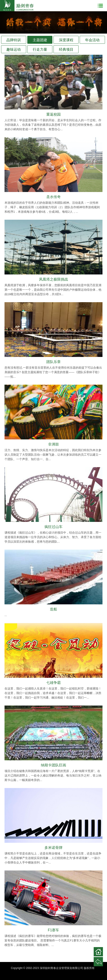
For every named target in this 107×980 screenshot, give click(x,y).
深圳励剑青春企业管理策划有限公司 (17, 6)
